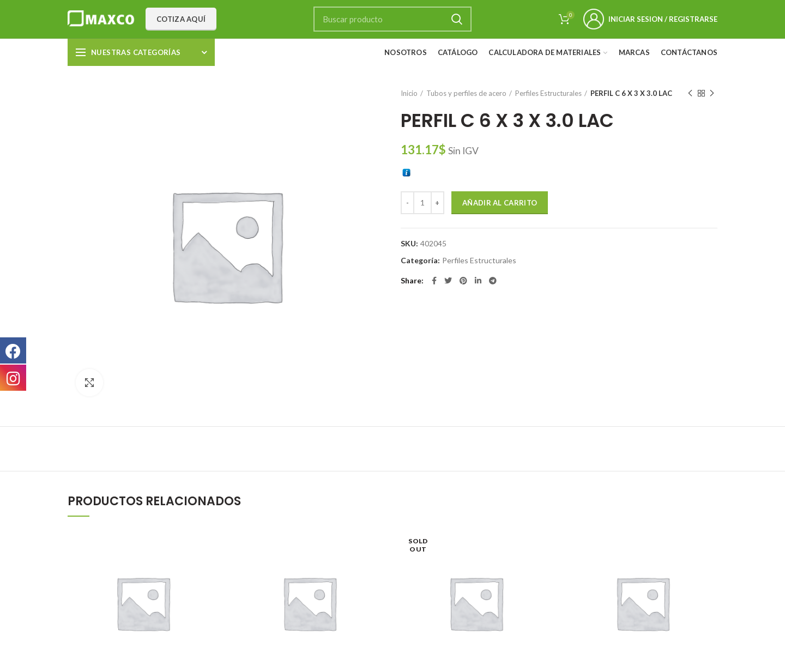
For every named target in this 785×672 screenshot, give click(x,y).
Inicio (409, 93)
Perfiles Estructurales (548, 93)
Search (457, 19)
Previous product (690, 93)
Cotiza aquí (181, 19)
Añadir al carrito (500, 203)
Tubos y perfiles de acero (466, 93)
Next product (712, 93)
